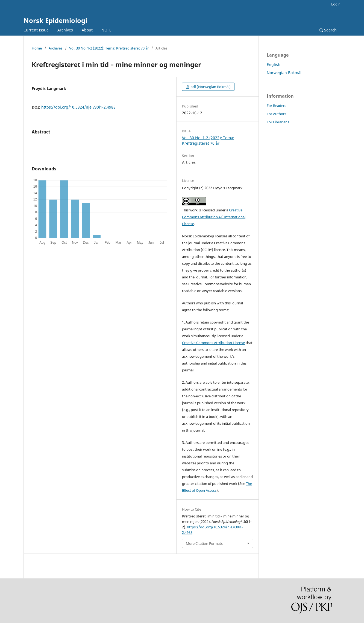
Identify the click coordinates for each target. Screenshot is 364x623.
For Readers (276, 106)
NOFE (106, 30)
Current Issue (36, 30)
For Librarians (278, 122)
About (87, 30)
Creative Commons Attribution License (213, 343)
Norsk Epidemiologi (55, 20)
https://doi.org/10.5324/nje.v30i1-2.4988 (78, 107)
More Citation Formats (204, 543)
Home (37, 48)
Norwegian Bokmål (284, 73)
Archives (65, 30)
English (274, 64)
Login (336, 4)
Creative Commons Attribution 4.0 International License (214, 217)
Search (328, 30)
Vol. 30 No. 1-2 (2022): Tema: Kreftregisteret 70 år (109, 48)
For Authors (276, 114)
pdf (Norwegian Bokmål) (210, 87)
